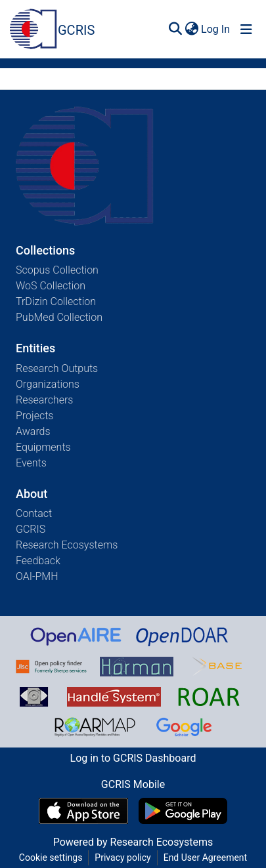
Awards (33, 431)
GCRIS (31, 529)
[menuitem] (191, 30)
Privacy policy (122, 858)
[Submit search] (175, 30)
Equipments (43, 447)
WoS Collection (51, 286)
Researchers (44, 400)
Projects (34, 416)
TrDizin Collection (56, 301)
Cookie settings (51, 858)
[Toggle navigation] (246, 30)
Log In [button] (216, 29)
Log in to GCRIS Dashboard (133, 758)
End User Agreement (205, 858)
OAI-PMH (37, 576)
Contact (34, 513)
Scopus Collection (57, 270)
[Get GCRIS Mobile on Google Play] (183, 811)
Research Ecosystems (67, 545)
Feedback (38, 561)
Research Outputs (57, 368)
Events (31, 463)
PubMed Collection (59, 317)
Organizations (48, 384)
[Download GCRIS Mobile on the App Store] (83, 811)
